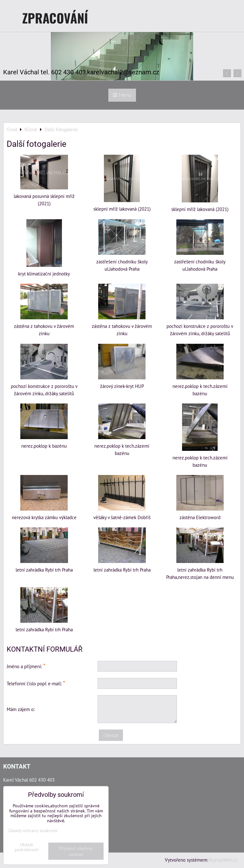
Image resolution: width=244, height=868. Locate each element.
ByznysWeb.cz (223, 860)
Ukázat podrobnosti (27, 847)
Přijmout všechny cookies (76, 851)
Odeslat (111, 735)
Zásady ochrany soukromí (33, 830)
